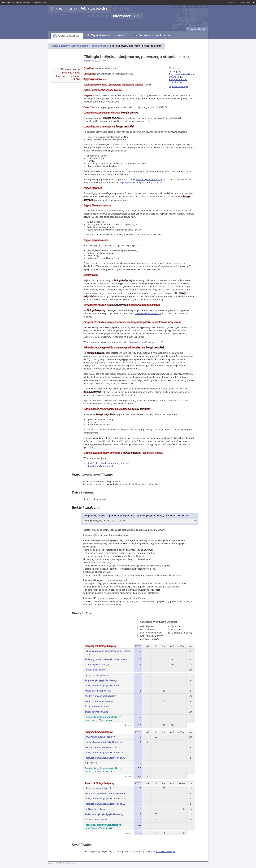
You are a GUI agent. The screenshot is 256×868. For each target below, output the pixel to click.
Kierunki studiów (69, 36)
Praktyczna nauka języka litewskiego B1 (105, 753)
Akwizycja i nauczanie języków (100, 737)
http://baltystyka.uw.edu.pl (148, 313)
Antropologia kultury (95, 670)
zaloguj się (251, 2)
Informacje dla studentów (156, 35)
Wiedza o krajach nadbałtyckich (101, 696)
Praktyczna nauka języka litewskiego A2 (105, 686)
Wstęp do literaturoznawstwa (99, 701)
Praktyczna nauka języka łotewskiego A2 (105, 758)
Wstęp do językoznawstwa (98, 691)
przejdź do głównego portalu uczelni (63, 14)
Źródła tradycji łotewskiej (97, 707)
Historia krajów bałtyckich (97, 675)
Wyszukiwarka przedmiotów (109, 35)
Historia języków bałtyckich (98, 788)
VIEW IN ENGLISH (197, 29)
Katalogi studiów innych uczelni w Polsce (189, 6)
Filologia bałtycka (99, 46)
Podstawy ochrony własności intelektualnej (106, 659)
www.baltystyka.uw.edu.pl (149, 180)
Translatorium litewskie (96, 820)
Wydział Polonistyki (95, 61)
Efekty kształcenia (178, 79)
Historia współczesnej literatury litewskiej (105, 793)
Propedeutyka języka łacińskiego (101, 680)
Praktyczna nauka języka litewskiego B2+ (105, 799)
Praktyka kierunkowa (95, 809)
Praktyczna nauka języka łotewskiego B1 (105, 804)
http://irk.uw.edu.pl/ (178, 86)
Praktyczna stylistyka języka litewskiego (105, 814)
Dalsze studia (176, 77)
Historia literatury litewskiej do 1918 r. (103, 747)
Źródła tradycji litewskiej (97, 712)
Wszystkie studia (79, 46)
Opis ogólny (175, 72)
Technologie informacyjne (97, 665)
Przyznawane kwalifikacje (182, 74)
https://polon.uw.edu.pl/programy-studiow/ (140, 183)
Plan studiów (175, 82)
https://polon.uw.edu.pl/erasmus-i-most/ (143, 342)
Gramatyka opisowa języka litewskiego (104, 742)
